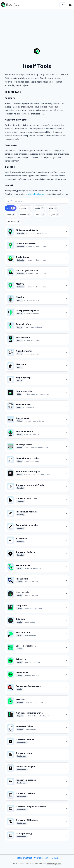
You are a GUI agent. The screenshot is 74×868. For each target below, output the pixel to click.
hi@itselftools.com (36, 195)
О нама (55, 859)
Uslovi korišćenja (42, 859)
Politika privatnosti (24, 859)
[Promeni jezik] (70, 5)
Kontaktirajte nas (54, 865)
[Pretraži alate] (39, 202)
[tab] (11, 209)
